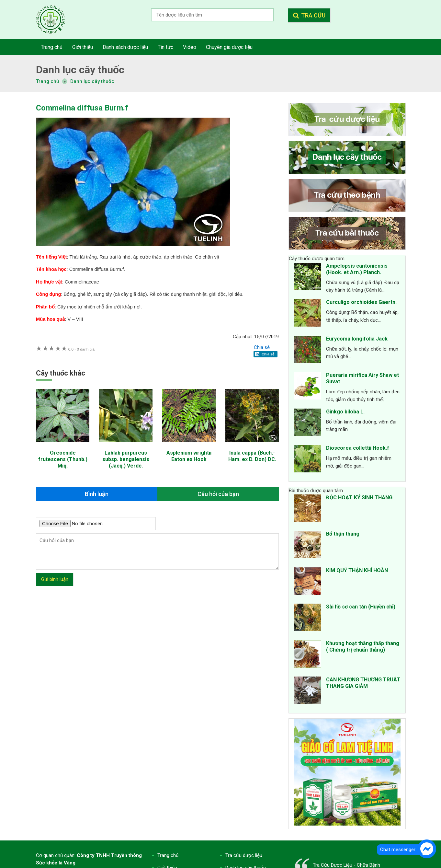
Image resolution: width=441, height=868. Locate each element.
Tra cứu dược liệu (55, 19)
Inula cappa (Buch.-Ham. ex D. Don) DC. (252, 456)
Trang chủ (168, 855)
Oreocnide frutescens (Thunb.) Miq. (63, 459)
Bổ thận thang (343, 534)
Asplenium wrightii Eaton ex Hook (189, 456)
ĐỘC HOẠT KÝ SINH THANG (359, 498)
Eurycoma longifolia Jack (357, 339)
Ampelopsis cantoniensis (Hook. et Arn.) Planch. (357, 269)
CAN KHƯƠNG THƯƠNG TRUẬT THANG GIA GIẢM (363, 683)
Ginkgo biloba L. (345, 412)
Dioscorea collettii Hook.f (358, 448)
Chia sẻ (262, 347)
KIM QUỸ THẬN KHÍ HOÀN (357, 570)
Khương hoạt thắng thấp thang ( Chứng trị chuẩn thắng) (363, 647)
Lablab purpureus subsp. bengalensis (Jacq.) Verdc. (126, 459)
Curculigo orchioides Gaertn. (361, 302)
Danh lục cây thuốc (92, 81)
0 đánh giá (81, 349)
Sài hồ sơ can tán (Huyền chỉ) (361, 607)
